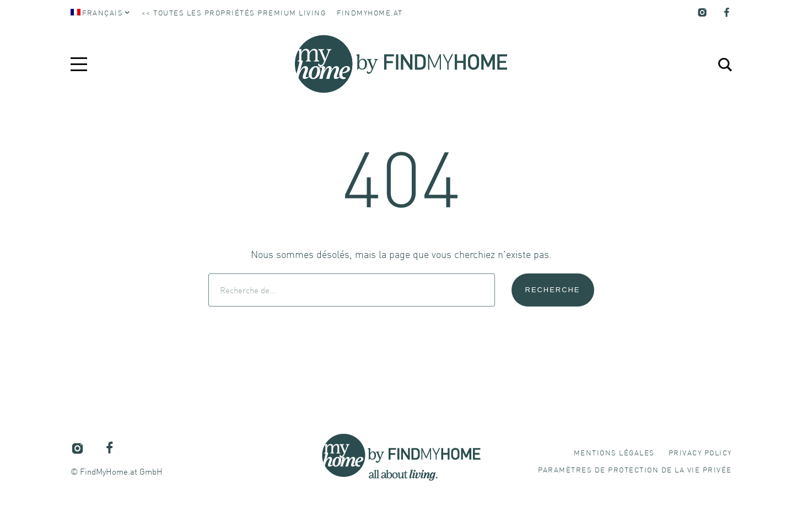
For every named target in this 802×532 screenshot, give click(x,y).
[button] (635, 469)
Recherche (553, 290)
